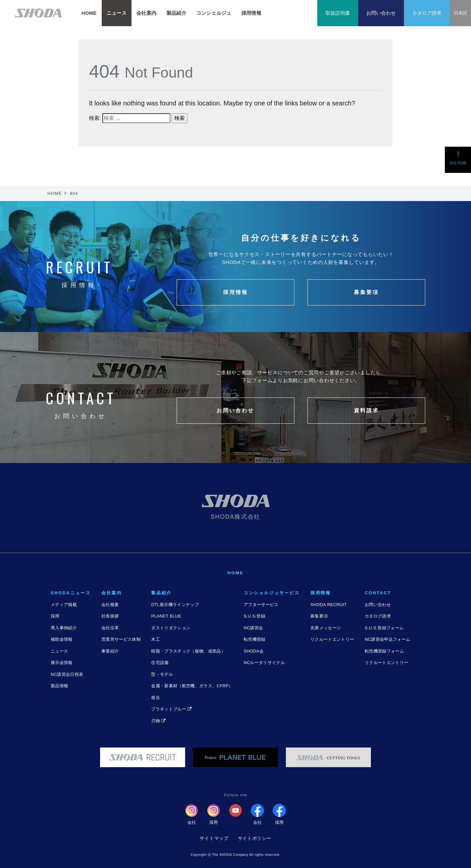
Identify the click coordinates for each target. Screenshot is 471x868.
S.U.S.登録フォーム (384, 628)
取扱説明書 (338, 13)
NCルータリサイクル (264, 663)
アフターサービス (261, 605)
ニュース (59, 651)
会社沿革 (110, 628)
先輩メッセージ (326, 628)
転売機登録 (255, 639)
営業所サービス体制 (121, 639)
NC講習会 (253, 628)
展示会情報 (62, 663)
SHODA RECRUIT (329, 605)
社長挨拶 (110, 616)
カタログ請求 (427, 13)
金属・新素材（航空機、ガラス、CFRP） (192, 686)
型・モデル (162, 674)
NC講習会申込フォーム (387, 639)
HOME (89, 13)
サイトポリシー (255, 838)
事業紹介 (110, 651)
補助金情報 (62, 639)
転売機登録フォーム (384, 651)
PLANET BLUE (166, 616)
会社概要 (110, 605)
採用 (55, 616)
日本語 (460, 13)
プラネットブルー (171, 709)
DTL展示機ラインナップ (175, 605)
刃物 (158, 721)
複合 (156, 698)
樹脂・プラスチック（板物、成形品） (188, 651)
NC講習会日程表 (67, 674)
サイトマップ (214, 838)
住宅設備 (160, 663)
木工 (156, 639)
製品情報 (59, 686)
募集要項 (319, 616)
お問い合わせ (381, 13)
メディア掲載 (64, 605)
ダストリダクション (171, 628)
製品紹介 (177, 13)
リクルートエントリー (332, 639)
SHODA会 (254, 651)
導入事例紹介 (64, 628)
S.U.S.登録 (254, 616)
